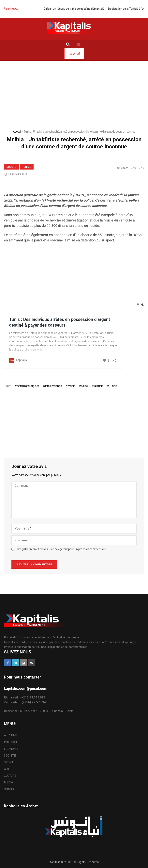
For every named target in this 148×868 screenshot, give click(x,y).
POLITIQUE (11, 742)
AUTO (8, 769)
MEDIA (8, 782)
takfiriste (98, 386)
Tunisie (27, 167)
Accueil (17, 132)
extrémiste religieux (28, 386)
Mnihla (71, 386)
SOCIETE (11, 167)
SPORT (9, 762)
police (84, 386)
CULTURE (10, 776)
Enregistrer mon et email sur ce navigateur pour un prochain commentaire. (61, 549)
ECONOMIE (11, 749)
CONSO (9, 789)
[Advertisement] (74, 275)
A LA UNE (10, 735)
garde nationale (53, 386)
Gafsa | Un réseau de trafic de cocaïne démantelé (78, 9)
